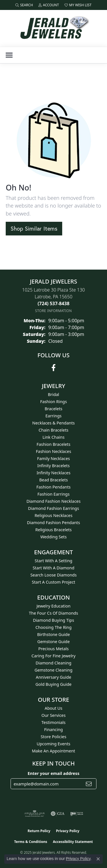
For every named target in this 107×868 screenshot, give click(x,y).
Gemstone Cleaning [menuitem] (53, 670)
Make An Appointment (54, 751)
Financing (53, 730)
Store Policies (54, 737)
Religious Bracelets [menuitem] (53, 530)
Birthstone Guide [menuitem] (53, 634)
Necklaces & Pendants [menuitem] (53, 423)
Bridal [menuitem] (54, 394)
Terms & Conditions (31, 842)
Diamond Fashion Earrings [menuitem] (53, 508)
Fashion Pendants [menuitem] (53, 487)
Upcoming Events (53, 744)
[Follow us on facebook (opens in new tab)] (53, 368)
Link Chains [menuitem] (53, 437)
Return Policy (39, 831)
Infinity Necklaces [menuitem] (53, 473)
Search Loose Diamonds (53, 575)
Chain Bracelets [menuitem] (53, 430)
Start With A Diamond (53, 568)
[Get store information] (53, 311)
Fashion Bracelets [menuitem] (53, 444)
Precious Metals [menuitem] (53, 649)
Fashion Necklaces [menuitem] (54, 451)
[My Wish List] (78, 5)
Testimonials (53, 722)
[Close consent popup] (98, 859)
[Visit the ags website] (35, 814)
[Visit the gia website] (58, 814)
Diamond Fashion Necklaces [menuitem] (54, 501)
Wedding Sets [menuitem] (53, 537)
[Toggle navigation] (9, 55)
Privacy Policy (68, 831)
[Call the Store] (54, 303)
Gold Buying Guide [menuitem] (53, 684)
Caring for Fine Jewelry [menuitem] (53, 656)
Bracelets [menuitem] (53, 409)
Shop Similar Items (34, 228)
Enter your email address (53, 773)
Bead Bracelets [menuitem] (53, 480)
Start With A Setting (54, 561)
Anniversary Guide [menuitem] (53, 677)
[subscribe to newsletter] (89, 784)
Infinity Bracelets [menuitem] (53, 466)
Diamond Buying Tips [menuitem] (53, 620)
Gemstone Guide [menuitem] (54, 642)
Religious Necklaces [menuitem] (53, 515)
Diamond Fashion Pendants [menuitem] (54, 523)
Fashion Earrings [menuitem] (53, 494)
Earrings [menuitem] (53, 416)
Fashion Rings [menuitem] (54, 402)
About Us (54, 708)
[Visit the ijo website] (77, 814)
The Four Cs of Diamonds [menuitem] (53, 613)
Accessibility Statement (73, 842)
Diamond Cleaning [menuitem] (53, 663)
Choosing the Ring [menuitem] (53, 627)
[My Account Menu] (49, 5)
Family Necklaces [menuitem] (53, 458)
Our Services (53, 715)
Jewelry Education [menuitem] (53, 606)
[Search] (24, 5)
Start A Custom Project (54, 582)
